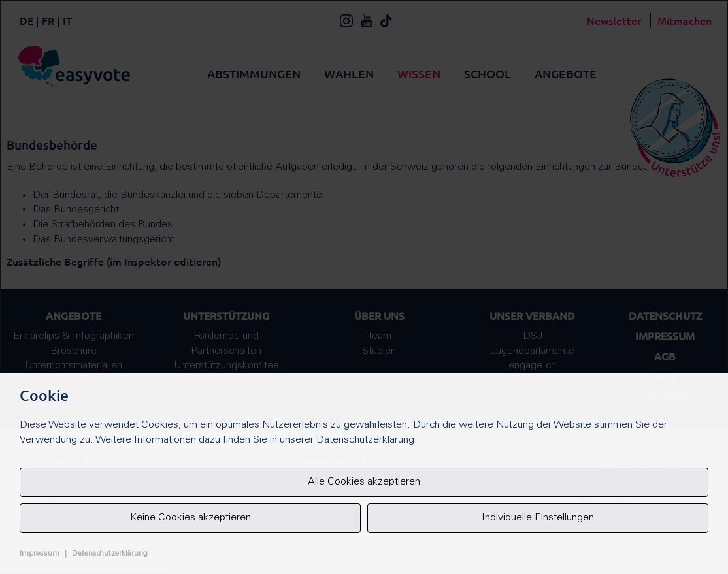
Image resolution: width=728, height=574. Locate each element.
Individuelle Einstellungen (538, 518)
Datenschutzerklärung (110, 554)
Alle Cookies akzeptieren (364, 482)
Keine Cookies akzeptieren (190, 518)
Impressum (40, 554)
